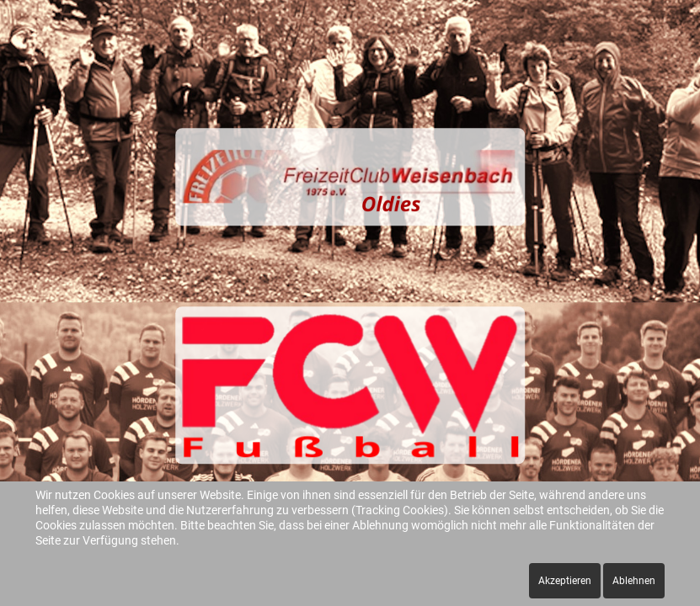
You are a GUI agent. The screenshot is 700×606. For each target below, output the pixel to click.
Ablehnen (634, 581)
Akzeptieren (565, 581)
